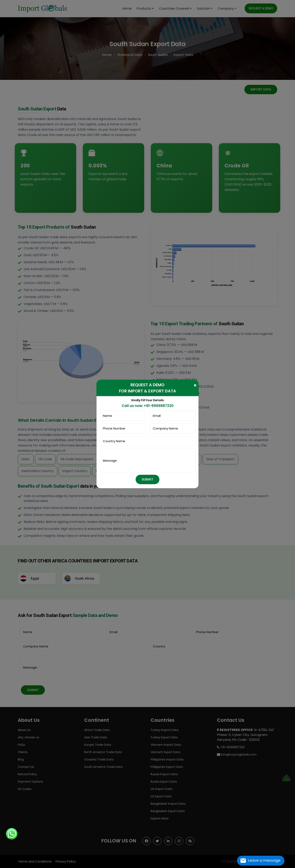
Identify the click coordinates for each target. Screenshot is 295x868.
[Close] (195, 385)
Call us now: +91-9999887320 (148, 406)
